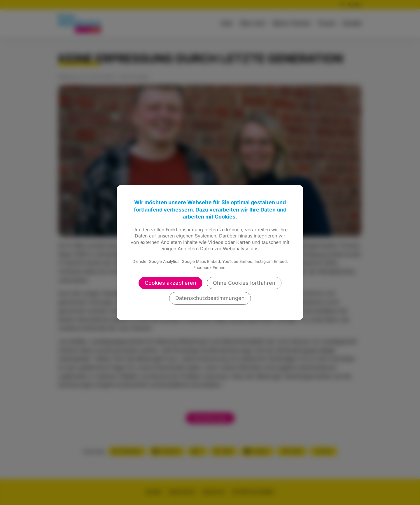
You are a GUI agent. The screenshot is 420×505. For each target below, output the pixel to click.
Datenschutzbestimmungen (210, 298)
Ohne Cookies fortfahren (244, 283)
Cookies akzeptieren (170, 283)
